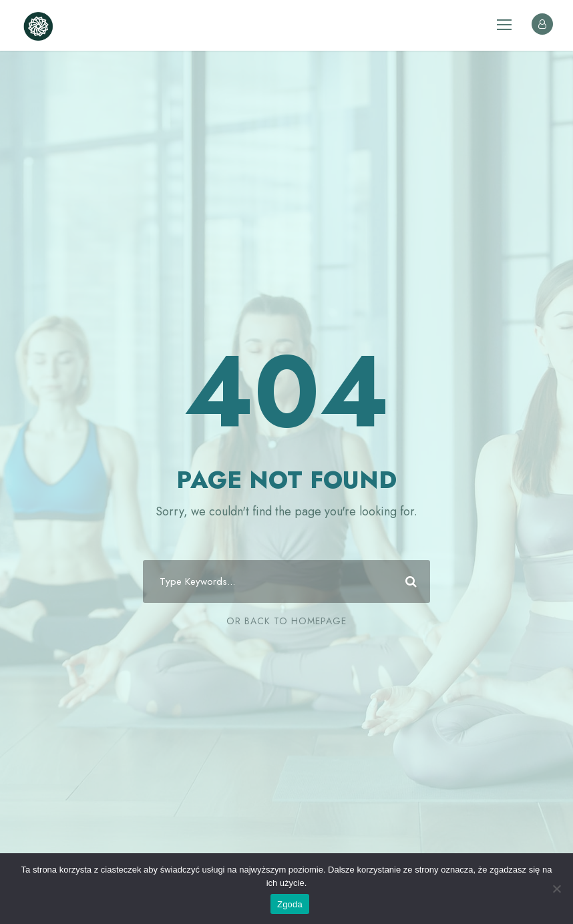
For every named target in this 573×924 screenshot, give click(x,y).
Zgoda (290, 904)
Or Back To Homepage (286, 621)
